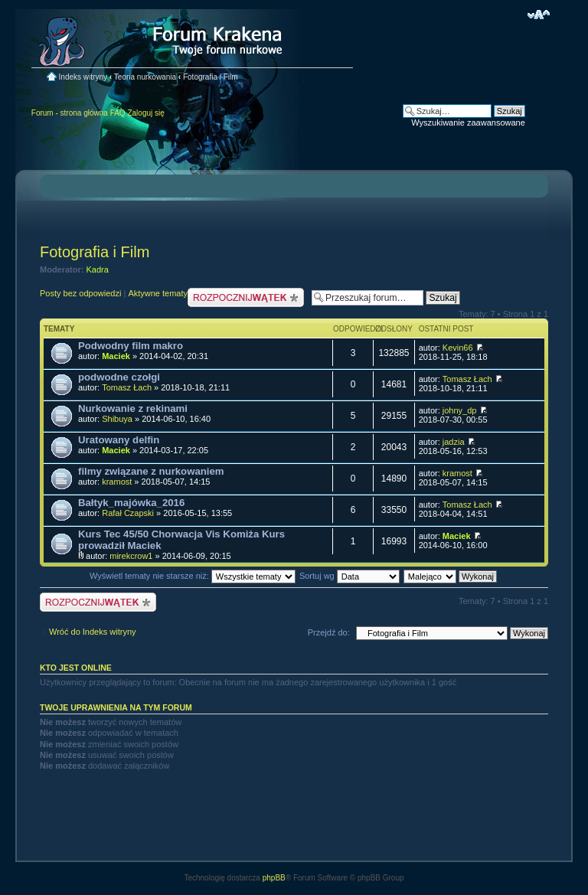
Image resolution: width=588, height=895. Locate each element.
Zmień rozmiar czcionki (539, 15)
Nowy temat (246, 297)
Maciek (116, 356)
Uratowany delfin (119, 440)
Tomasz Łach (127, 387)
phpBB (274, 878)
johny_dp (460, 410)
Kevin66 (458, 348)
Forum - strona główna (70, 113)
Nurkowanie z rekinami (133, 408)
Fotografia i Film (211, 77)
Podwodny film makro (131, 346)
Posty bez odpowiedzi (80, 293)
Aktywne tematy (158, 293)
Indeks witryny (83, 77)
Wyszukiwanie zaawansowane (468, 122)
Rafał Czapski (128, 513)
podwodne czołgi (119, 377)
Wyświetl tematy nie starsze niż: (193, 576)
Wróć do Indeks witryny (93, 632)
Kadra (98, 269)
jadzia (454, 442)
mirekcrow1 (131, 556)
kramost (117, 482)
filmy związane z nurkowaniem (151, 471)
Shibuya (117, 419)
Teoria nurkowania (145, 77)
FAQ (118, 113)
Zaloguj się (145, 113)
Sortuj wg (350, 576)
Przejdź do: (329, 632)
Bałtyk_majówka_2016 (131, 503)
